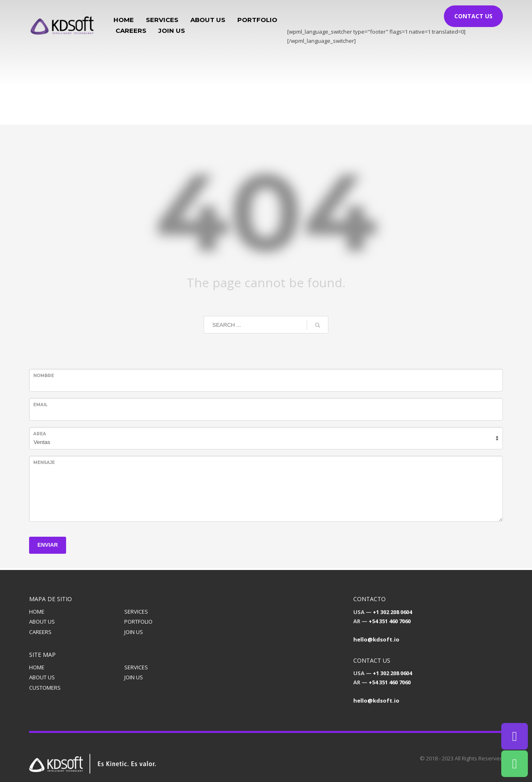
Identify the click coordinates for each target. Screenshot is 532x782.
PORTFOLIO (138, 622)
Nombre (44, 376)
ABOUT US (42, 622)
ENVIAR (48, 545)
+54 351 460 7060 (390, 621)
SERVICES (136, 612)
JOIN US (134, 632)
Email (40, 405)
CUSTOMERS (45, 688)
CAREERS (40, 632)
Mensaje (44, 463)
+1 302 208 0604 (392, 612)
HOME (37, 612)
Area (40, 434)
